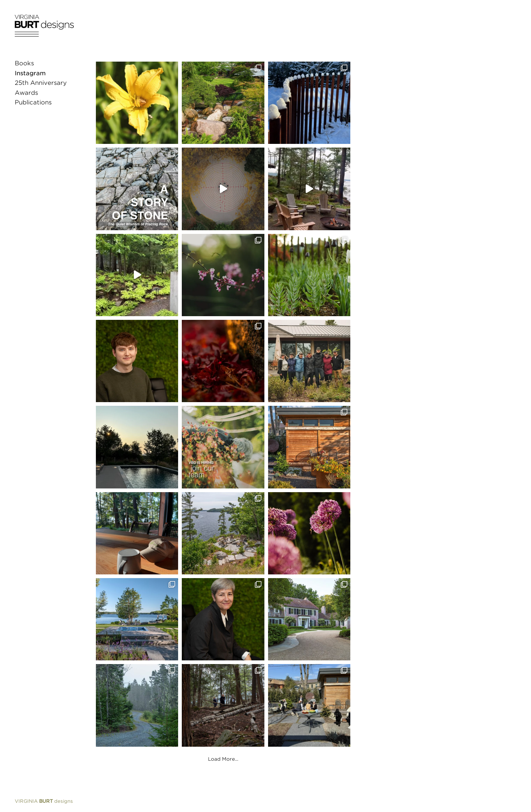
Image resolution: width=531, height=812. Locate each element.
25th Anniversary (41, 83)
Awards (26, 93)
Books (24, 63)
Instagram (30, 73)
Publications (33, 102)
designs (44, 801)
